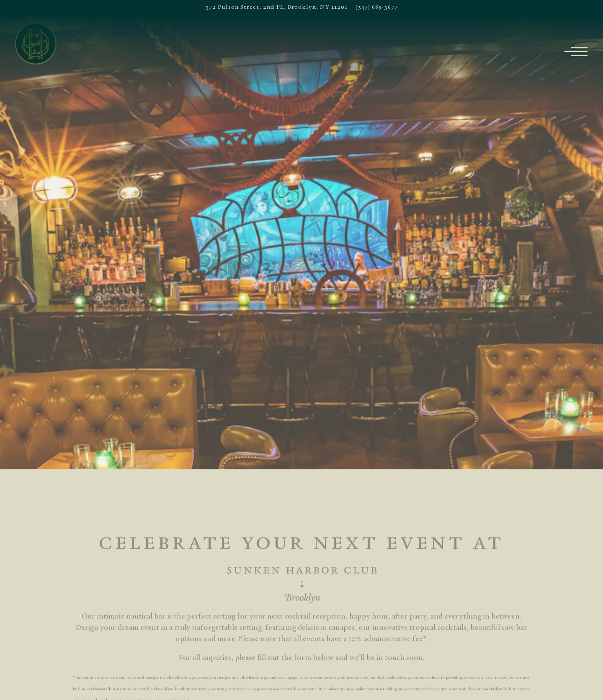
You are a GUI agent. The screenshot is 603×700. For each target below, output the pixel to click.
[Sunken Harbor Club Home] (36, 44)
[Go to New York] (276, 8)
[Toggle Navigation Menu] (580, 51)
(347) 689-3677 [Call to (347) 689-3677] (377, 7)
